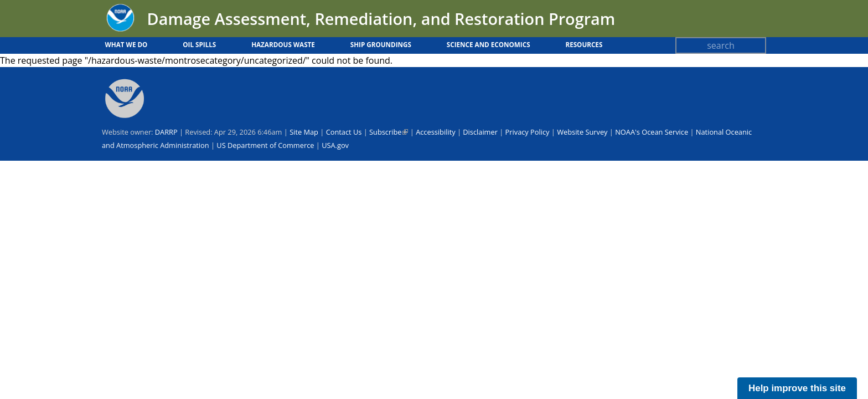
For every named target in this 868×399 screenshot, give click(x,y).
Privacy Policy (528, 132)
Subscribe (389, 132)
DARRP (166, 132)
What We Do (126, 45)
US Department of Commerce (265, 145)
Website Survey (582, 132)
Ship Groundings (381, 45)
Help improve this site (797, 388)
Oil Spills (199, 45)
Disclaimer (480, 132)
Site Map (304, 132)
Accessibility (435, 132)
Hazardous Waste (283, 45)
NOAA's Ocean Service (652, 132)
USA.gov (335, 145)
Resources (584, 45)
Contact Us (344, 132)
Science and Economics (489, 45)
